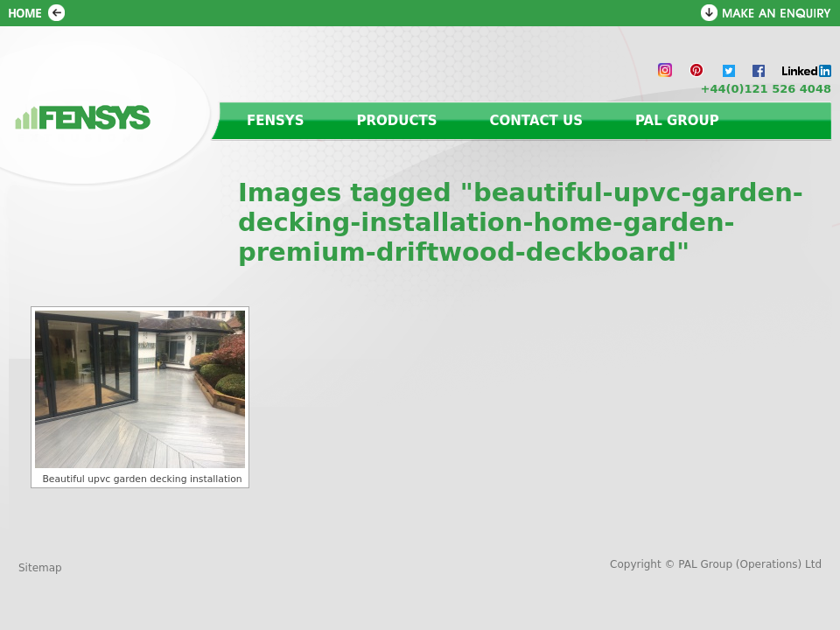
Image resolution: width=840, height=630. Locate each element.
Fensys (276, 121)
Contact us (536, 121)
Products (397, 121)
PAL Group (677, 121)
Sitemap (40, 568)
